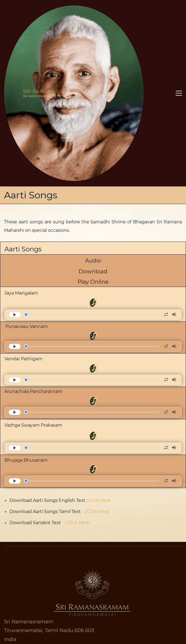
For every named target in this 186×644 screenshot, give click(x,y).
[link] (93, 409)
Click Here (100, 342)
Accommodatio (26, 585)
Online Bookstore (30, 618)
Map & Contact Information (36, 550)
